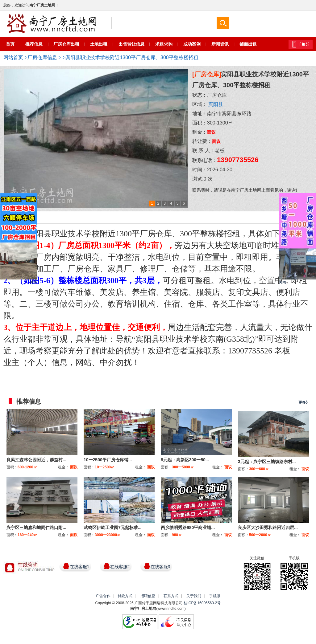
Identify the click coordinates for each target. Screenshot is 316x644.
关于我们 (194, 596)
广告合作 (103, 596)
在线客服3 (160, 567)
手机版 (215, 596)
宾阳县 (216, 104)
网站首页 (13, 57)
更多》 (304, 402)
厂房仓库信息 (42, 57)
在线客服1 (80, 567)
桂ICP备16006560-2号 (202, 603)
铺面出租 (248, 44)
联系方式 (171, 596)
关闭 (34, 282)
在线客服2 (120, 567)
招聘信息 (148, 596)
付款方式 (125, 596)
